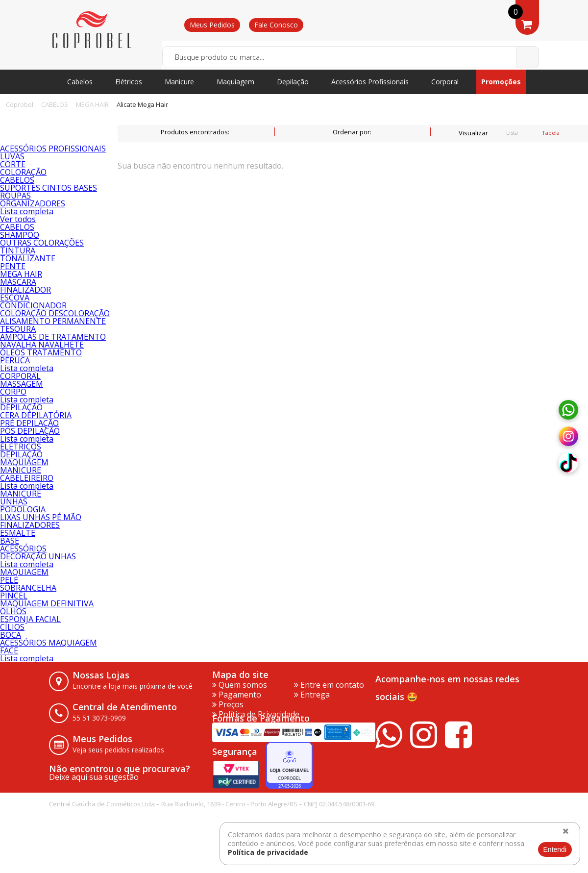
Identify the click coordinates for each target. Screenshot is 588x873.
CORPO (13, 392)
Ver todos (18, 219)
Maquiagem (235, 82)
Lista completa (27, 211)
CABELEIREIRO (27, 478)
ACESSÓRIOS (23, 549)
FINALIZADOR (25, 290)
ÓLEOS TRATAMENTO (41, 352)
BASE (10, 541)
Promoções (501, 82)
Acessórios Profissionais (370, 82)
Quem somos (240, 685)
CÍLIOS (12, 627)
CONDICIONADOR (33, 305)
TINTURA (18, 250)
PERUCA (15, 360)
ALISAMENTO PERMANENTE (53, 321)
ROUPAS (15, 196)
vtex (522, 811)
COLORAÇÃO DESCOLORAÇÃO (55, 313)
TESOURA (18, 329)
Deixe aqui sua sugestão (94, 777)
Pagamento (237, 695)
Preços (228, 704)
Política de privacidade (268, 852)
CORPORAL (20, 376)
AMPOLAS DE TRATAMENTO (53, 337)
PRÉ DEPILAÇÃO (29, 423)
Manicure (179, 82)
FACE (9, 650)
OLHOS (13, 611)
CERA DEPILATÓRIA (36, 415)
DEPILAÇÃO (21, 407)
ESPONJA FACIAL (30, 619)
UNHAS (14, 501)
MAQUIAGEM (24, 462)
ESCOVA (15, 298)
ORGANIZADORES (33, 203)
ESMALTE (18, 533)
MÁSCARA (18, 282)
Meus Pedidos (212, 25)
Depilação (293, 82)
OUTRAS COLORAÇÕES (42, 243)
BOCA (11, 635)
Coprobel (20, 104)
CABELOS (55, 104)
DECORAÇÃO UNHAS (38, 556)
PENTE (13, 266)
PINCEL (14, 596)
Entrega (312, 695)
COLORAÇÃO (23, 172)
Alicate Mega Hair (142, 104)
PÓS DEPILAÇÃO (30, 431)
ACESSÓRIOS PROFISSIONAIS (53, 149)
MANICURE (21, 470)
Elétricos (129, 82)
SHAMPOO (20, 235)
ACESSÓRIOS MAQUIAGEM (49, 643)
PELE (9, 580)
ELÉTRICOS (21, 447)
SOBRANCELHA (28, 588)
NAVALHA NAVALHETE (42, 345)
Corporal (445, 82)
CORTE (13, 164)
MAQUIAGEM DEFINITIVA (47, 603)
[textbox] (351, 57)
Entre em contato (329, 685)
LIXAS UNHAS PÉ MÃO (41, 517)
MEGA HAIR (92, 104)
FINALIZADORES (30, 525)
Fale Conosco (276, 25)
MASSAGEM (22, 384)
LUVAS (12, 156)
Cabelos (80, 82)
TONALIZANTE (28, 258)
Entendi (555, 849)
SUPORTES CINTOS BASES (49, 188)
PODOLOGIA (23, 509)
